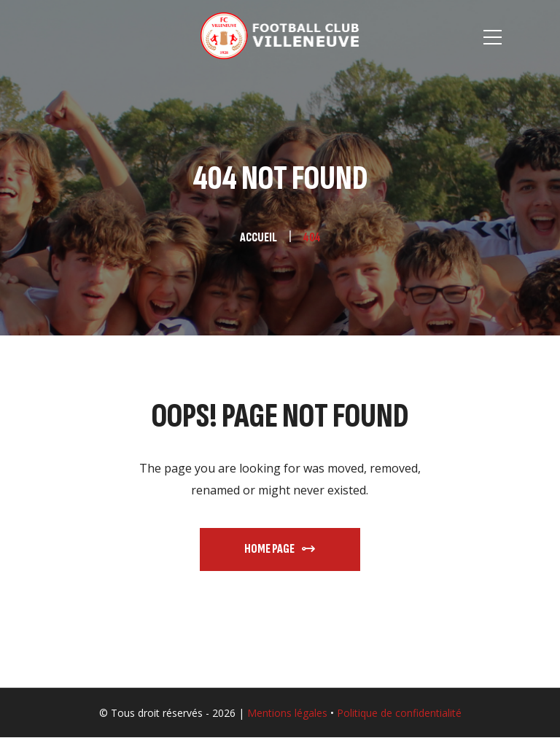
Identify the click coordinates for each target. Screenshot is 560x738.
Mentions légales (287, 713)
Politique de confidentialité (399, 713)
